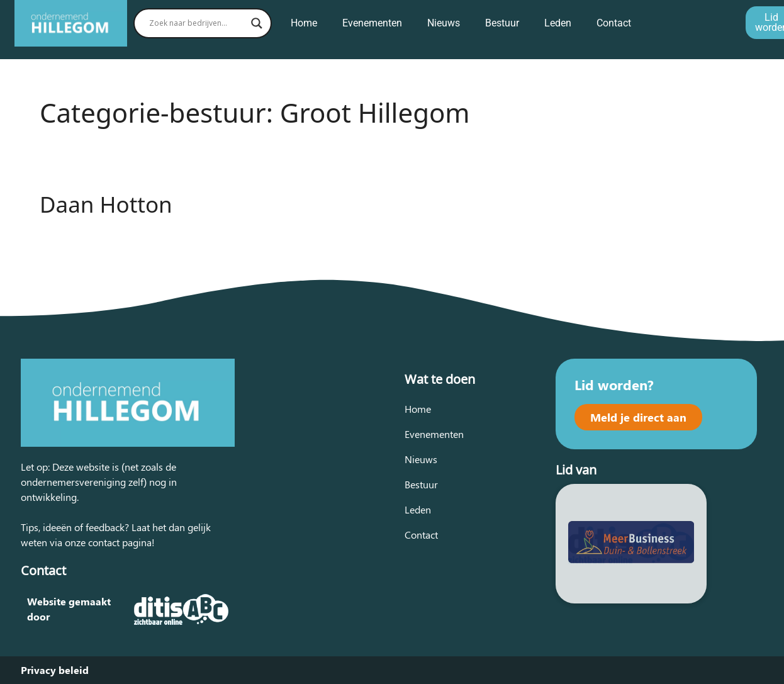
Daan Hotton (106, 204)
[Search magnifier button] (257, 23)
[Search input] (197, 23)
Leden (558, 23)
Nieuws (444, 23)
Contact (614, 23)
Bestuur (502, 23)
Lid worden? (614, 384)
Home (304, 23)
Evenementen (372, 23)
